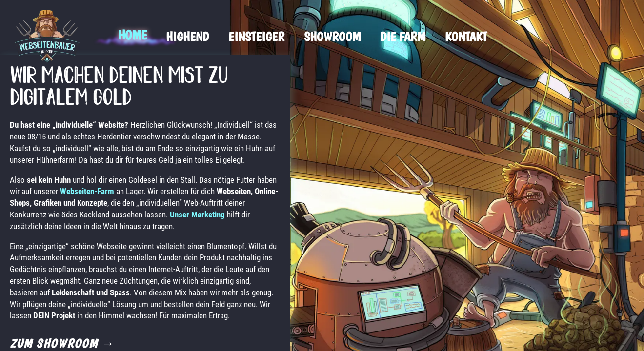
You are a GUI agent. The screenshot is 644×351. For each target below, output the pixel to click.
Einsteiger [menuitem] (256, 36)
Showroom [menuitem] (332, 36)
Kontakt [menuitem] (466, 36)
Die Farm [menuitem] (403, 36)
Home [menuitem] (132, 35)
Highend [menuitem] (187, 36)
